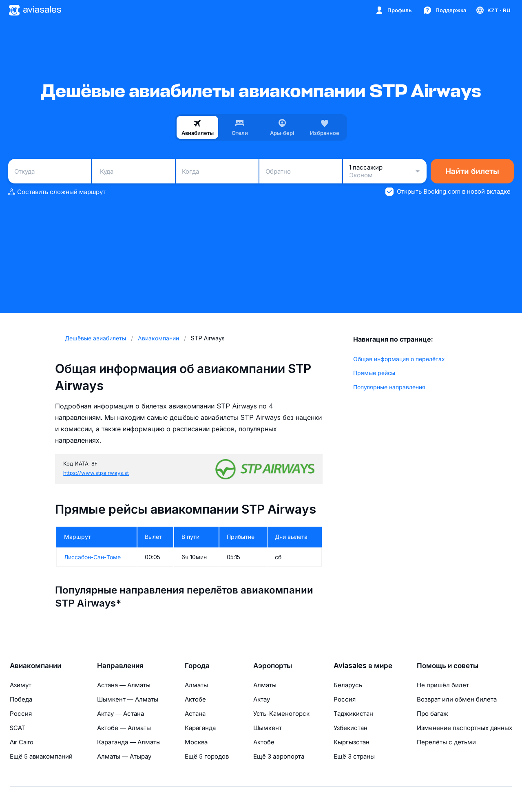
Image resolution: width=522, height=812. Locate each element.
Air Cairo (22, 742)
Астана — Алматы (124, 685)
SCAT (18, 728)
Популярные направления (389, 387)
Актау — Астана (121, 714)
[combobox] (50, 171)
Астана (195, 714)
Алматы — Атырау (124, 756)
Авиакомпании (35, 666)
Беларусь (348, 685)
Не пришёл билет (443, 685)
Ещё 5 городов (207, 756)
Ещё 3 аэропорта (279, 756)
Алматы (196, 685)
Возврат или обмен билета (457, 699)
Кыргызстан (352, 742)
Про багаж (432, 714)
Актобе (195, 699)
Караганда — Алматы (129, 742)
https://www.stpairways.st (96, 473)
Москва (196, 742)
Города (197, 666)
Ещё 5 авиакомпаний (41, 756)
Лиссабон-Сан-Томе (92, 557)
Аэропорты (273, 666)
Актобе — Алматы (124, 728)
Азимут (21, 685)
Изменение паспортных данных (464, 728)
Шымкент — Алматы (128, 699)
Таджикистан (353, 714)
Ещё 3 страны (354, 756)
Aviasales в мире (363, 666)
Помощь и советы (448, 666)
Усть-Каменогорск (281, 714)
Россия (21, 714)
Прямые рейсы (374, 373)
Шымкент (268, 728)
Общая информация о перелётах (399, 359)
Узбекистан (351, 728)
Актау (262, 699)
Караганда (200, 728)
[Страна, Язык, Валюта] (493, 10)
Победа (21, 699)
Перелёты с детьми (446, 742)
